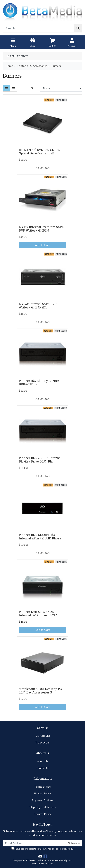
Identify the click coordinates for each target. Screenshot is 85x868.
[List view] (14, 88)
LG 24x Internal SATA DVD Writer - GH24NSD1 (38, 306)
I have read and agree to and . (42, 849)
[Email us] (40, 856)
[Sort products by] (61, 88)
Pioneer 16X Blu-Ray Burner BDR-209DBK (39, 383)
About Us (42, 761)
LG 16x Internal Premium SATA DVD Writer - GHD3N (41, 229)
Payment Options (42, 800)
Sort (34, 88)
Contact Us (43, 768)
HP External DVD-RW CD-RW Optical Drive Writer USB (40, 152)
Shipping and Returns (43, 807)
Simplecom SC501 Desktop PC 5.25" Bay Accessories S (40, 691)
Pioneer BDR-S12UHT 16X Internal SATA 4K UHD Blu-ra (40, 537)
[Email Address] (34, 843)
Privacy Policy (42, 793)
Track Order (43, 743)
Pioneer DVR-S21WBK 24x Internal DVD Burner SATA (38, 614)
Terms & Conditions (46, 849)
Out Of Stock (42, 168)
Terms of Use (43, 787)
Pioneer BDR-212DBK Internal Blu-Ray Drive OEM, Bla (40, 460)
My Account (43, 736)
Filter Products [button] (17, 56)
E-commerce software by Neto (58, 860)
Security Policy (43, 814)
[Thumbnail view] (6, 88)
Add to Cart (42, 245)
